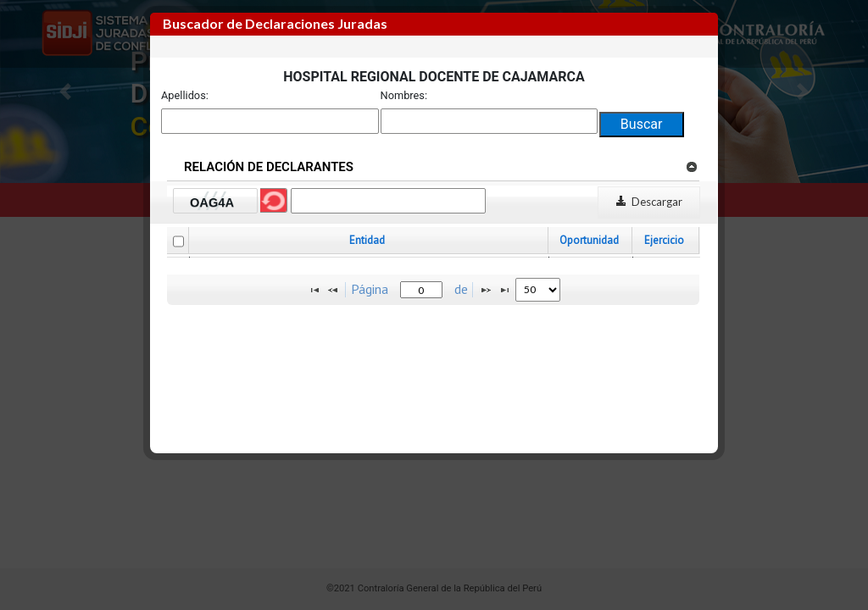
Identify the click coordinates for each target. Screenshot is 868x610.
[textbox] (421, 290)
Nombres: (404, 95)
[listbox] (538, 290)
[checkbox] (178, 241)
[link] (691, 166)
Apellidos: (185, 95)
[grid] (434, 257)
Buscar (642, 124)
